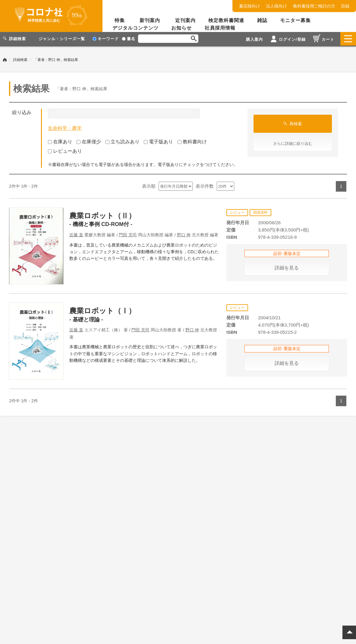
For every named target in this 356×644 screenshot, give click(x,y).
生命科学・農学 (65, 127)
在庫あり (60, 141)
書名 (129, 39)
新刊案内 (150, 20)
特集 (120, 20)
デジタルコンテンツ (135, 28)
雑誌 (262, 20)
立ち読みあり (123, 141)
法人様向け (276, 6)
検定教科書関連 (226, 20)
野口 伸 (184, 234)
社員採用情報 (220, 28)
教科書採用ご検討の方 (314, 6)
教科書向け (192, 141)
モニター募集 (295, 20)
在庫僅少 (89, 141)
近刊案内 (185, 20)
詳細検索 (20, 59)
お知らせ (181, 28)
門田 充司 (128, 234)
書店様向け (250, 6)
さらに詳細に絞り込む (293, 143)
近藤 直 (76, 234)
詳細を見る (287, 267)
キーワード (106, 39)
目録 (345, 6)
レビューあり (65, 150)
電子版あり (158, 141)
